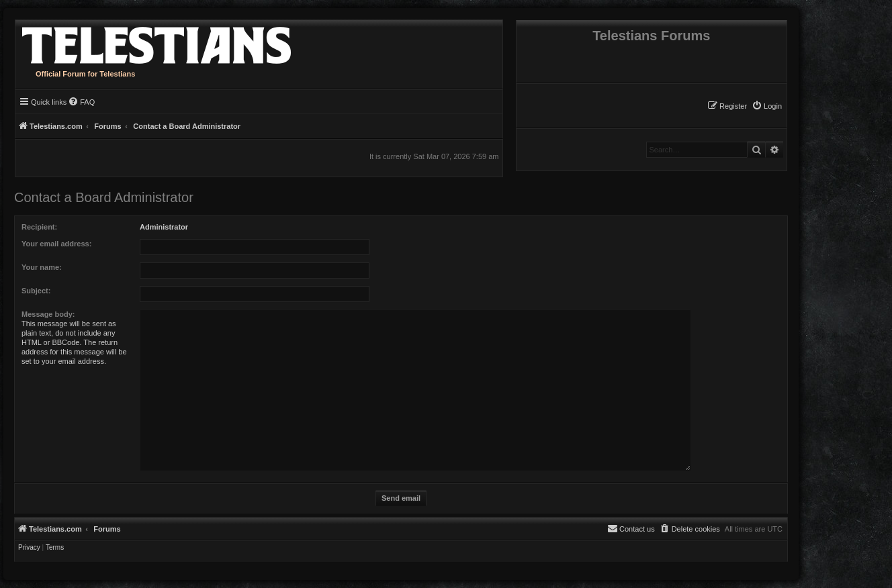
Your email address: (56, 244)
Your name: (42, 267)
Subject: (36, 291)
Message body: (48, 314)
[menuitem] (767, 106)
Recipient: (39, 227)
